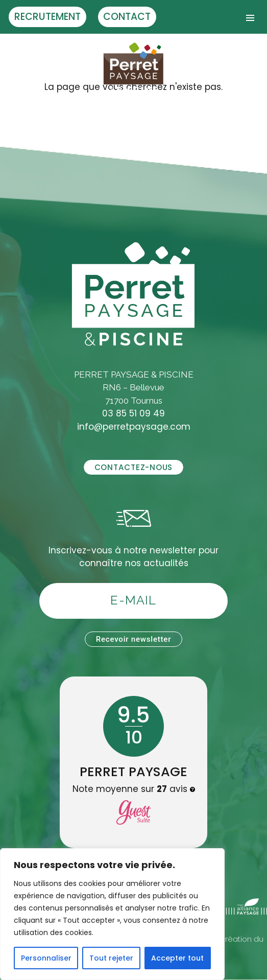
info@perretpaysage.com (134, 427)
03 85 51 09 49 (133, 413)
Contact (127, 17)
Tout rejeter (111, 958)
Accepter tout (177, 958)
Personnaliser (46, 958)
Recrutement (47, 17)
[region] (112, 914)
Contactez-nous (133, 467)
